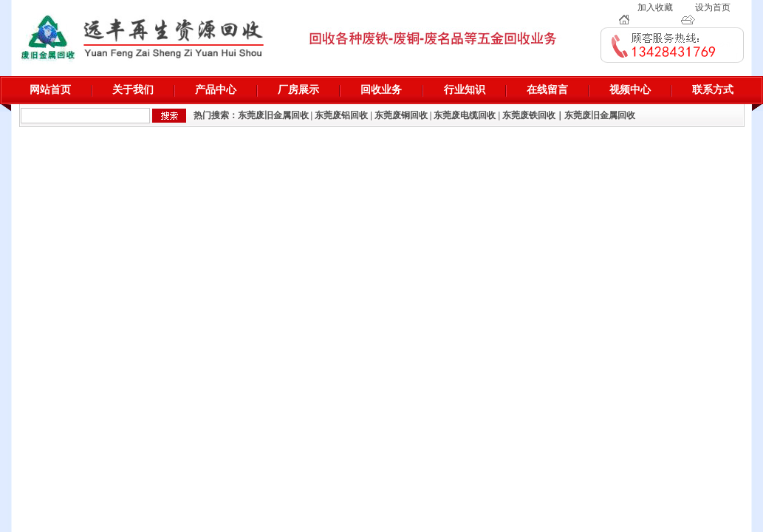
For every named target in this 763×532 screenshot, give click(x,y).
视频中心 (630, 90)
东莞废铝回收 (341, 115)
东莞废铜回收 (401, 115)
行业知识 (465, 90)
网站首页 (50, 90)
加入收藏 (655, 7)
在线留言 (547, 90)
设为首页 (713, 7)
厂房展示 (298, 90)
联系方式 (713, 90)
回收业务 (381, 90)
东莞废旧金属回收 (273, 115)
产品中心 (216, 90)
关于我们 (133, 90)
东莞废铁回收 (529, 115)
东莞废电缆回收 (465, 115)
